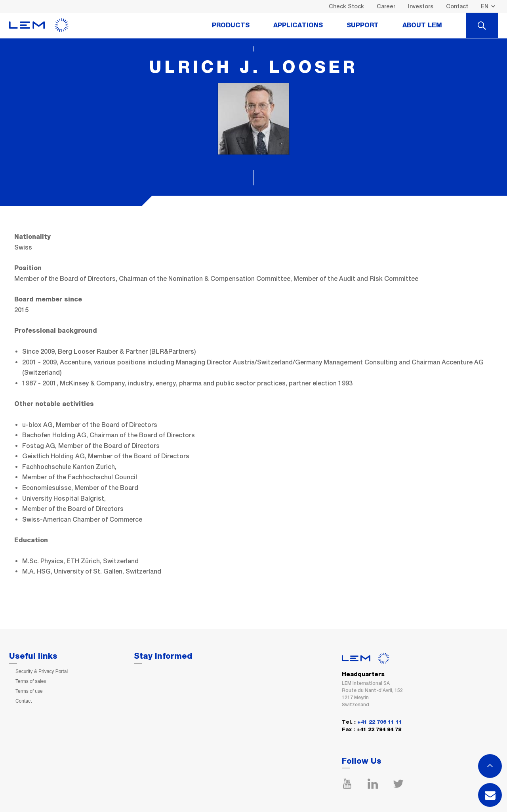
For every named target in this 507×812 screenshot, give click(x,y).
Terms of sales (31, 681)
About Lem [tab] (422, 25)
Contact (457, 6)
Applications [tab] (298, 25)
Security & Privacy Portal (42, 671)
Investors (421, 6)
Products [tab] (231, 25)
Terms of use (29, 691)
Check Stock (346, 6)
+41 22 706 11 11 (380, 722)
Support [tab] (363, 25)
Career (386, 6)
